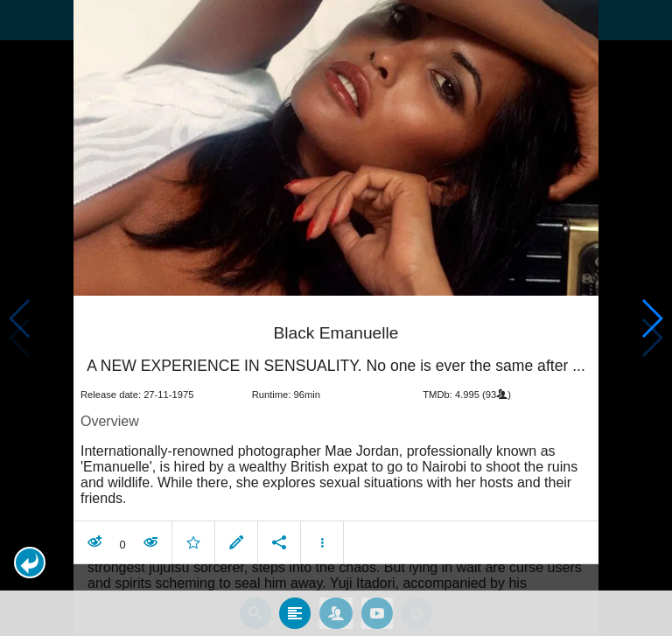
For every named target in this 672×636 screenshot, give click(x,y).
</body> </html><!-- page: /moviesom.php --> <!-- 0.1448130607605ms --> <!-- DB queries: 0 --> (336, 318)
